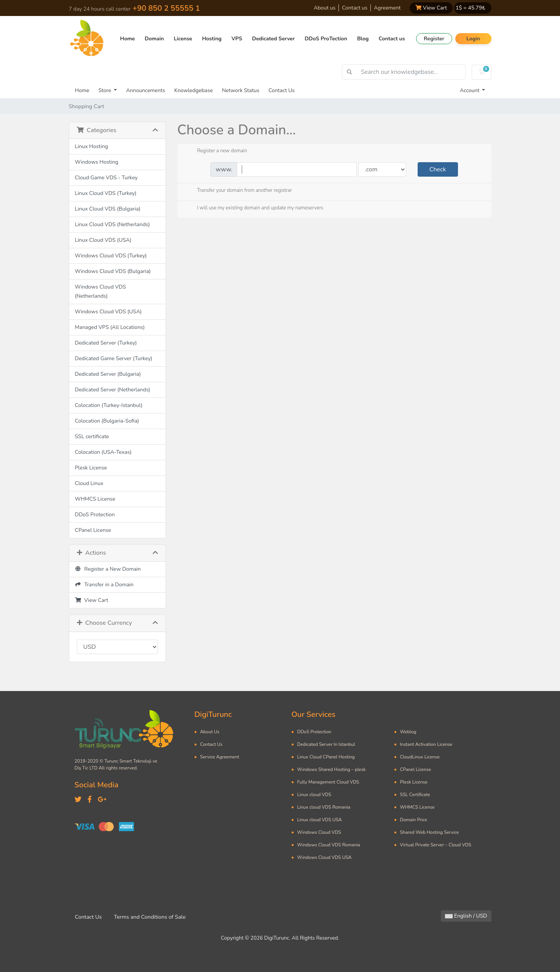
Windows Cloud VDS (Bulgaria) (113, 271)
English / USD (466, 916)
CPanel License (93, 530)
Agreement (387, 8)
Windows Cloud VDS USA (325, 857)
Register (434, 39)
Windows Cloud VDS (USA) (108, 312)
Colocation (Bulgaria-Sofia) (107, 421)
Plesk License (91, 468)
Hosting (212, 39)
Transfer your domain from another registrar (239, 191)
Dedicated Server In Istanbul (326, 744)
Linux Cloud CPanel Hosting (326, 757)
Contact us (355, 8)
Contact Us (282, 90)
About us (325, 8)
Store (105, 90)
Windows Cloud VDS (319, 832)
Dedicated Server (273, 39)
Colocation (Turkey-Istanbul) (109, 405)
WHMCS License (95, 499)
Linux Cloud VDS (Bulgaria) (108, 209)
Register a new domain (216, 151)
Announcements (146, 90)
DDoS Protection (95, 515)
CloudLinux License (420, 757)
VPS (237, 39)
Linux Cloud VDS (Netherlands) (112, 224)
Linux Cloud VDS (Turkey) (106, 193)
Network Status (241, 90)
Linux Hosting (92, 146)
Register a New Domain (108, 569)
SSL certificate (92, 437)
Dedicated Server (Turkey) (106, 343)
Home (127, 39)
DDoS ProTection (326, 39)
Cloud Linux (89, 483)
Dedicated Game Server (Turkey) (114, 358)
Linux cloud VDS (314, 795)
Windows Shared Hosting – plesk (332, 769)
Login (473, 39)
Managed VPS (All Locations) (110, 327)
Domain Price (414, 820)
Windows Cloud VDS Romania (329, 845)
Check (438, 169)
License (183, 39)
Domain (154, 39)
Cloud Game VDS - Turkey (106, 178)
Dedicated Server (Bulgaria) (108, 374)
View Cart (431, 8)
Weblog (408, 732)
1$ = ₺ (471, 8)
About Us (210, 732)
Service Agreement (220, 757)
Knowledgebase (194, 90)
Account (470, 90)
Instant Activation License (426, 744)
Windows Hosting (97, 162)
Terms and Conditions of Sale (150, 917)
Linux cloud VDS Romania (324, 807)
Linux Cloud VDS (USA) (103, 240)
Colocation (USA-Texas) (103, 452)
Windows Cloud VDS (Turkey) (111, 256)
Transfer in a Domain (104, 585)
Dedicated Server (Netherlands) (113, 390)
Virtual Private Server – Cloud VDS (436, 845)
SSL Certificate (415, 795)
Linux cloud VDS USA (320, 820)
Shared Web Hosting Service (430, 832)
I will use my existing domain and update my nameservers (254, 208)
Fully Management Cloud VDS (328, 782)
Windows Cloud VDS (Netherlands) (101, 291)
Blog (363, 39)
